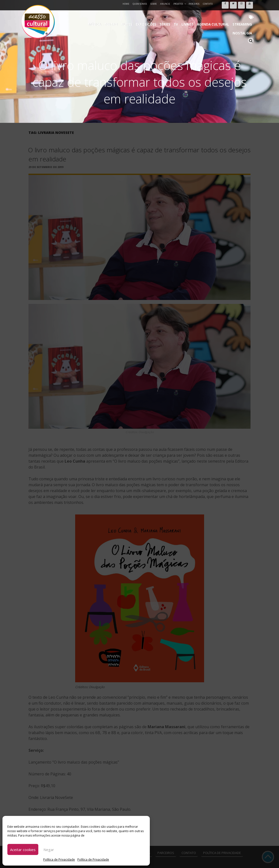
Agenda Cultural (191, 15)
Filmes (116, 15)
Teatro (102, 15)
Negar (49, 850)
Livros (169, 15)
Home (126, 4)
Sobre (153, 4)
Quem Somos (140, 4)
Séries (150, 15)
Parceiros (194, 4)
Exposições (133, 15)
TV (159, 15)
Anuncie (165, 4)
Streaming (217, 15)
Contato (208, 4)
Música (88, 15)
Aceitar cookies (23, 850)
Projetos (180, 4)
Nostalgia (237, 15)
